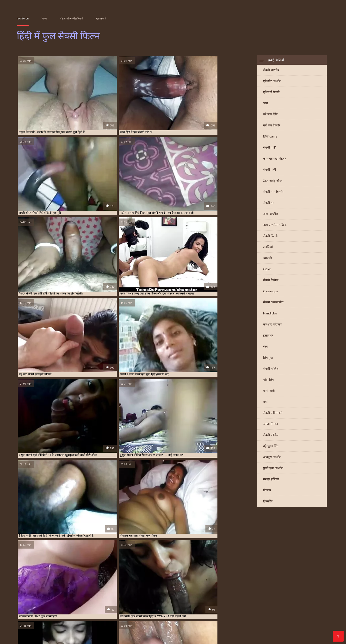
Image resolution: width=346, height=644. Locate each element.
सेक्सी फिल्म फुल (68, 596)
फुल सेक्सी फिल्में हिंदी (265, 591)
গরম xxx (180, 633)
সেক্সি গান (80, 633)
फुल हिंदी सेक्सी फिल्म (235, 594)
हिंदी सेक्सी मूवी (122, 637)
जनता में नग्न (270, 425)
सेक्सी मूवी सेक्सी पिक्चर (83, 629)
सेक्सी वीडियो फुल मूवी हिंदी (206, 599)
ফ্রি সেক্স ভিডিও (232, 633)
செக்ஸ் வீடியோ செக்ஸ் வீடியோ (131, 629)
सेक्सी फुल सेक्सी (49, 599)
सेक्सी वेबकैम (271, 282)
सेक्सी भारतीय (271, 72)
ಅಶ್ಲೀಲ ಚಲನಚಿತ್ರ (210, 618)
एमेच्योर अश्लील (272, 83)
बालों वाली (269, 392)
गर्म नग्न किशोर (272, 127)
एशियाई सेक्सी (271, 94)
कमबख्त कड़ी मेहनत (275, 160)
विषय (44, 19)
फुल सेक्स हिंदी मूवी (214, 591)
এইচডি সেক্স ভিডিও (261, 622)
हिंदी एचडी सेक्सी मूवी (267, 629)
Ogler (267, 271)
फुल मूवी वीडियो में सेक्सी (95, 591)
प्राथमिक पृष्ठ (23, 19)
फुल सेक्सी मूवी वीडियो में (292, 591)
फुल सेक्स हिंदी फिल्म (190, 591)
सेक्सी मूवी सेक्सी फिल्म (210, 626)
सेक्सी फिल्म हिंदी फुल (177, 596)
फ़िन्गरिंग (268, 503)
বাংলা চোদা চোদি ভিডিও (39, 618)
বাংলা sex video (279, 618)
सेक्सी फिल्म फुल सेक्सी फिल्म (121, 596)
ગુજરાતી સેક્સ (28, 633)
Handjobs (270, 315)
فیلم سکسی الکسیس (174, 626)
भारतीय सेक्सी (27, 610)
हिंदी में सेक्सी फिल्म (94, 626)
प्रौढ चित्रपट (237, 626)
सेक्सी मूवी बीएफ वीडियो (154, 633)
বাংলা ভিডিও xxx (295, 626)
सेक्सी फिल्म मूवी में (56, 633)
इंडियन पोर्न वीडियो (187, 637)
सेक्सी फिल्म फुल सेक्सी (91, 596)
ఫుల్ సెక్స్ (279, 633)
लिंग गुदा (268, 359)
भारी (266, 105)
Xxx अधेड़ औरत (273, 182)
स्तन (265, 348)
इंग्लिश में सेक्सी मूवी (118, 618)
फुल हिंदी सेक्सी (213, 594)
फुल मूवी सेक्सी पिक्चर (122, 591)
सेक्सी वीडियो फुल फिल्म (151, 599)
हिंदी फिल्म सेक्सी (50, 629)
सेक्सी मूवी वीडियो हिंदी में (71, 622)
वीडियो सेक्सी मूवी (175, 629)
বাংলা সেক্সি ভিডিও (227, 622)
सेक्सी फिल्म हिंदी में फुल (204, 596)
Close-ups (270, 293)
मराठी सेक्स (59, 614)
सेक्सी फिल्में (100, 637)
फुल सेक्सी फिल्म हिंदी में (239, 591)
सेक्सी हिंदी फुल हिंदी (303, 599)
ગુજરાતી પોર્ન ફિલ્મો (227, 614)
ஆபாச (322, 629)
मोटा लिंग (268, 381)
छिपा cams (270, 138)
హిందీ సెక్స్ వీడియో (309, 618)
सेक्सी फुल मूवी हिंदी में (302, 596)
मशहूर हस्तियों (271, 481)
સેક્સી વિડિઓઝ (128, 622)
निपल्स (267, 492)
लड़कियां (268, 248)
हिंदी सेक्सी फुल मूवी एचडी (244, 618)
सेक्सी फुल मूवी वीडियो (277, 596)
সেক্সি (283, 622)
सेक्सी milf (269, 149)
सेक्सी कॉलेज (271, 436)
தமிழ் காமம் (305, 610)
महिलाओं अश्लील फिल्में (71, 19)
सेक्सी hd (269, 204)
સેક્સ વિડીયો (254, 614)
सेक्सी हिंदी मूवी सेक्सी (86, 614)
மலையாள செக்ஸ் (257, 610)
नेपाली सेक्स (284, 610)
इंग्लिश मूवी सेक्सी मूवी (93, 610)
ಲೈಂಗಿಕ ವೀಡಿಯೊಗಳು (224, 610)
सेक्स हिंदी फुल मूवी (300, 594)
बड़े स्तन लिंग (270, 116)
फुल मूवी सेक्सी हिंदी (147, 591)
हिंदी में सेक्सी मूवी (301, 633)
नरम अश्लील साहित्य (275, 226)
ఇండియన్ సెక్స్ (102, 622)
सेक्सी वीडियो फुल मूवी (178, 599)
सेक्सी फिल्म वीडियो (203, 633)
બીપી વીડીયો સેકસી (193, 614)
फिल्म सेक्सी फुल (71, 591)
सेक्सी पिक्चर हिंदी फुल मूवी (42, 596)
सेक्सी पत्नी (269, 171)
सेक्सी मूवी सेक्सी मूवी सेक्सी (82, 618)
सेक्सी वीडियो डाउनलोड (60, 626)
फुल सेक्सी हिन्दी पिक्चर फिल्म (187, 594)
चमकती (267, 259)
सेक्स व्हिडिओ (137, 614)
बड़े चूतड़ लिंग (271, 447)
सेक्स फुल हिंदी (280, 594)
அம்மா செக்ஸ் (76, 637)
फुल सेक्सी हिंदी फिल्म (111, 594)
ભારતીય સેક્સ (278, 614)
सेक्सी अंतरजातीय (273, 304)
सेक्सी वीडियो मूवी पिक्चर (137, 626)
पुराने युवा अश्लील (273, 470)
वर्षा (265, 403)
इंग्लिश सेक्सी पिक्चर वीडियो (186, 610)
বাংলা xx (128, 633)
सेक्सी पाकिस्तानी (273, 414)
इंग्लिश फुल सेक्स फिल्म (28, 591)
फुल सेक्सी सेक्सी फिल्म (66, 594)
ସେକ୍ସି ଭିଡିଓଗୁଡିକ (204, 629)
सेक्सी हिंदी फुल (256, 599)
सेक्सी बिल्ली (270, 237)
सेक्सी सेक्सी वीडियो (104, 633)
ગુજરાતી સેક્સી (151, 610)
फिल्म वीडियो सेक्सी (299, 629)
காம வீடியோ (258, 633)
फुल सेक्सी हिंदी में (134, 594)
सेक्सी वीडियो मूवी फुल (234, 599)
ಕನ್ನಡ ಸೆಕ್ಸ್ (67, 610)
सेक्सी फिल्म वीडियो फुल (151, 596)
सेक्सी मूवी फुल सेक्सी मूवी (100, 599)
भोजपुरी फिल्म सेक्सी (46, 637)
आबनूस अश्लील (272, 459)
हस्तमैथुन (268, 337)
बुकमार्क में (101, 19)
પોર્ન (114, 626)
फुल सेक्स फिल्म (168, 591)
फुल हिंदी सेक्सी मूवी (259, 594)
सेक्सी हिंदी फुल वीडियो (278, 599)
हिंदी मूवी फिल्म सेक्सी (263, 626)
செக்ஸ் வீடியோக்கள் (177, 618)
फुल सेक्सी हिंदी (89, 594)
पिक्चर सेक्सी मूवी (125, 610)
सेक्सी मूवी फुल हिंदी (126, 599)
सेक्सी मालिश (271, 370)
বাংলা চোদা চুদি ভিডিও (310, 614)
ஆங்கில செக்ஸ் (162, 614)
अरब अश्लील (271, 215)
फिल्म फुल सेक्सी (51, 591)
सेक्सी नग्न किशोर (273, 193)
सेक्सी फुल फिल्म (228, 596)
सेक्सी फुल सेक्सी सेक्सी (72, 599)
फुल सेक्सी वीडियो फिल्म (39, 594)
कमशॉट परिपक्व (272, 326)
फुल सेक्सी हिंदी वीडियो (157, 594)
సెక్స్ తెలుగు (48, 610)
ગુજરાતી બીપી (146, 618)
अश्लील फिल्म (115, 614)
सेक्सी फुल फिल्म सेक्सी (251, 596)
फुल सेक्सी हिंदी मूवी (235, 629)
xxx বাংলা (297, 622)
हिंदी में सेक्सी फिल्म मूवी (154, 637)
